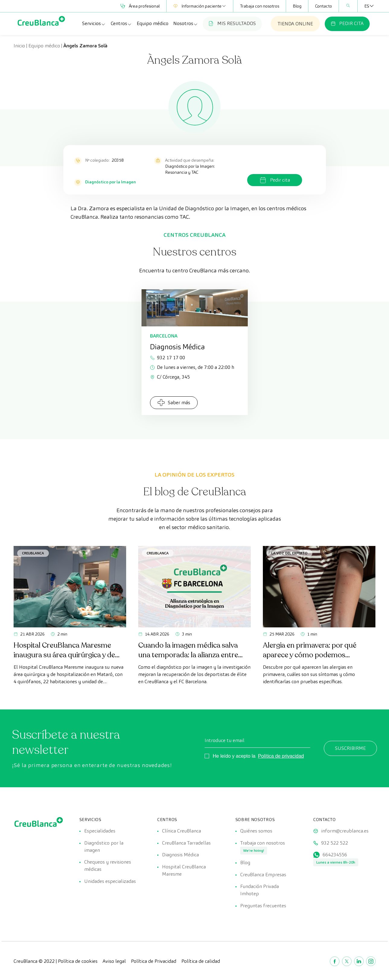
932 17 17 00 (167, 358)
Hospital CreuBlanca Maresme (184, 871)
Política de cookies (78, 962)
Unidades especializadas (110, 882)
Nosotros (186, 24)
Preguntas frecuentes (263, 906)
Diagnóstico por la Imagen (110, 182)
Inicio (19, 46)
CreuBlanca (33, 553)
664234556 (335, 855)
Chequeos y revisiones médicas (108, 866)
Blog (297, 6)
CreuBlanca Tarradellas (186, 843)
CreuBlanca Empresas (263, 875)
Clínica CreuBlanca (182, 831)
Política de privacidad (281, 756)
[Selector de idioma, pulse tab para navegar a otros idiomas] (367, 6)
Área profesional (140, 6)
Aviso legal (114, 962)
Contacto (324, 6)
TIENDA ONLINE (295, 24)
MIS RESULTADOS (232, 23)
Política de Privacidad (154, 962)
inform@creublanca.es (345, 831)
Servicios (94, 24)
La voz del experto (289, 553)
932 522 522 (335, 843)
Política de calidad (201, 962)
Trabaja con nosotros (260, 6)
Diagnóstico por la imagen (104, 847)
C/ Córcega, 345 (170, 377)
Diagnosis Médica (180, 855)
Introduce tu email (225, 740)
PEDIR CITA (347, 23)
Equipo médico (153, 23)
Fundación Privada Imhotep (260, 891)
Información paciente (200, 6)
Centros (121, 24)
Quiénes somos (256, 831)
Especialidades (100, 831)
